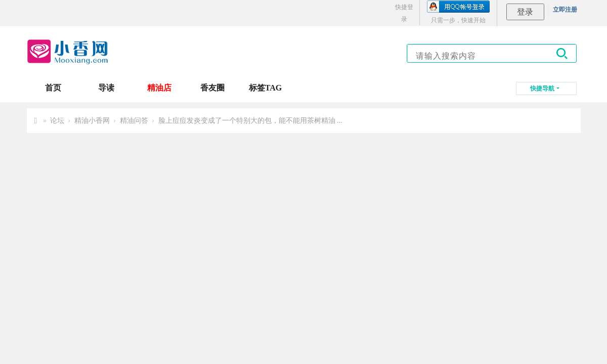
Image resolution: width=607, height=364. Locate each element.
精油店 (159, 88)
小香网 (36, 121)
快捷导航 (542, 88)
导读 (106, 88)
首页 (53, 88)
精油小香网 (92, 121)
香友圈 (212, 88)
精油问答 (134, 121)
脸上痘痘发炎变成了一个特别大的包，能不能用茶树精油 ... (250, 121)
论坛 (57, 121)
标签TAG (265, 88)
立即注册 (565, 10)
